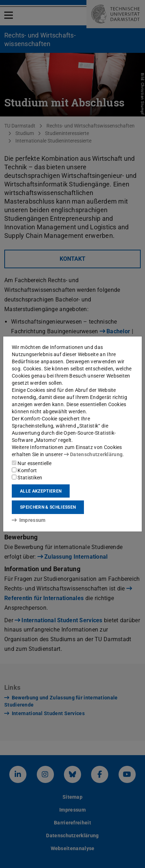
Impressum (29, 520)
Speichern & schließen (48, 507)
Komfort (24, 470)
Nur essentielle (32, 463)
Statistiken (27, 478)
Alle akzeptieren (41, 491)
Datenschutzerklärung (93, 454)
